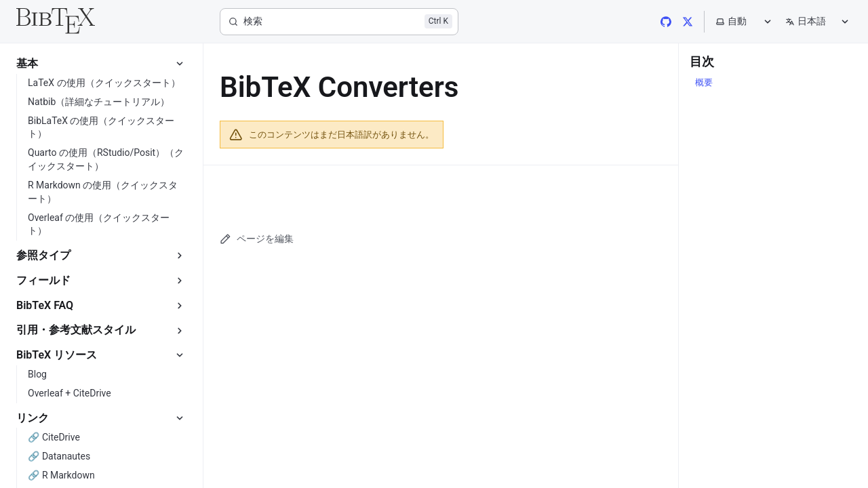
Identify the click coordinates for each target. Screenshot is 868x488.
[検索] (339, 22)
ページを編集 (257, 239)
